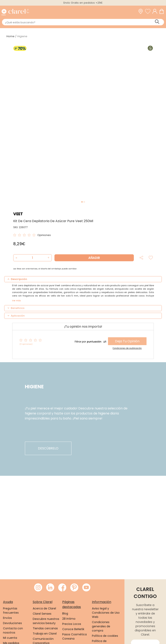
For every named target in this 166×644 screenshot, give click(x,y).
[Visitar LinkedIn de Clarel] (50, 588)
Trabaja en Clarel (45, 634)
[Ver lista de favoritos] (149, 11)
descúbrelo (48, 448)
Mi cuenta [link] (10, 638)
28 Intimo (69, 619)
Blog (65, 613)
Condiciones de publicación (127, 348)
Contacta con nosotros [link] (13, 630)
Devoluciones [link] (12, 623)
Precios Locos (72, 624)
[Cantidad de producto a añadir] (32, 258)
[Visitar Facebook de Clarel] (62, 588)
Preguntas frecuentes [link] (11, 611)
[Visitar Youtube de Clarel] (86, 588)
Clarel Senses (42, 614)
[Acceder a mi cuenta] (156, 11)
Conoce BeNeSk (73, 629)
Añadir (94, 258)
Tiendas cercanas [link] (45, 628)
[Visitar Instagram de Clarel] (38, 588)
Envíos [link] (7, 618)
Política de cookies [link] (105, 636)
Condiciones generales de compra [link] (101, 626)
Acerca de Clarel (44, 608)
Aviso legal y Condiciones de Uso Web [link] (106, 613)
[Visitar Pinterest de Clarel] (74, 588)
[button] (48, 258)
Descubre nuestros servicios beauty (46, 621)
